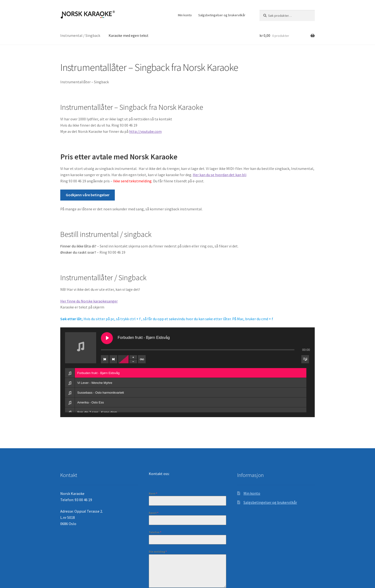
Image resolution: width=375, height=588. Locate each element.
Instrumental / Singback (80, 35)
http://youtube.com (145, 131)
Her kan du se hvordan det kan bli (220, 175)
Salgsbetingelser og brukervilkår (222, 15)
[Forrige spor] (105, 359)
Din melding (158, 552)
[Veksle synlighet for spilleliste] (305, 359)
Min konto (185, 15)
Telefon (155, 532)
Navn (153, 493)
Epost (154, 513)
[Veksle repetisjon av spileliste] (142, 359)
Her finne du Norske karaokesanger (89, 301)
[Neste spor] (113, 359)
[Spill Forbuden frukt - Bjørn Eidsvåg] (107, 338)
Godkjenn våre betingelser (88, 195)
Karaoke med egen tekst (129, 35)
